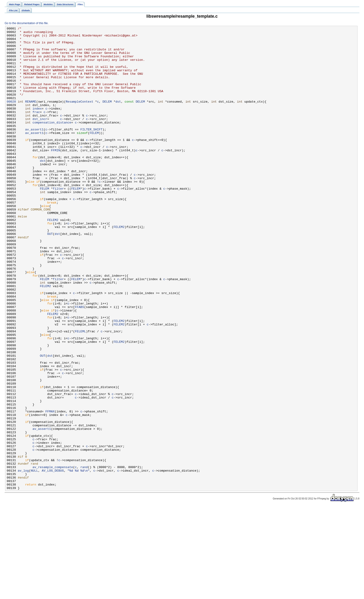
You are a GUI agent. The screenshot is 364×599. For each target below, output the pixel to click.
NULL (34, 560)
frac (36, 129)
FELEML (80, 392)
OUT (50, 275)
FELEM (94, 154)
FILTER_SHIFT (91, 150)
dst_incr (40, 138)
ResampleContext (80, 117)
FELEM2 (53, 259)
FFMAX (50, 489)
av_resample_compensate (53, 555)
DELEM (107, 117)
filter (58, 221)
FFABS (79, 363)
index (37, 125)
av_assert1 (34, 150)
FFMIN (55, 175)
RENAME (31, 117)
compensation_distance (52, 142)
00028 (11, 117)
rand (84, 555)
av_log (23, 560)
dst (118, 117)
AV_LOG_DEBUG (53, 560)
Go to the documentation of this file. (27, 23)
